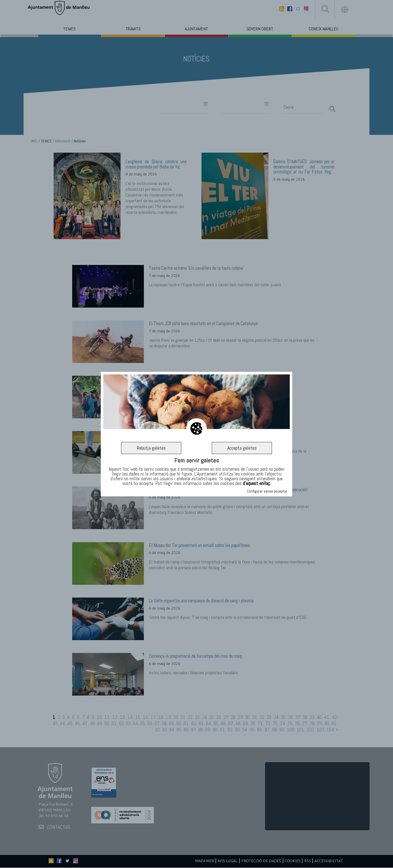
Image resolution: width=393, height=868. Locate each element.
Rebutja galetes (151, 448)
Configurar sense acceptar (267, 491)
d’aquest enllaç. (257, 484)
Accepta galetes (242, 448)
